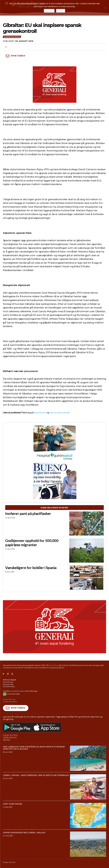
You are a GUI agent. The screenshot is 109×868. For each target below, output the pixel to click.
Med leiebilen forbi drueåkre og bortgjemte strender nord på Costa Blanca (34, 748)
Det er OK (49, 11)
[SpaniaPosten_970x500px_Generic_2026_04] (54, 627)
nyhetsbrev (54, 665)
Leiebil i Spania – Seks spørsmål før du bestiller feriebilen (36, 775)
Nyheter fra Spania (12, 37)
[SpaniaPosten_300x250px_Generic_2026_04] (54, 85)
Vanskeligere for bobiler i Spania (31, 568)
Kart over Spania (13, 804)
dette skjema (20, 691)
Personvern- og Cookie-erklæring (10, 700)
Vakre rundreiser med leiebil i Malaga (24, 833)
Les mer (61, 11)
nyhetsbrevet (40, 413)
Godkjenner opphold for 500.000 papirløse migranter (32, 543)
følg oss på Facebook (59, 413)
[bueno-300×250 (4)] (54, 481)
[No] (105, 8)
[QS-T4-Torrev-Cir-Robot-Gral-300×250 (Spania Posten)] (54, 443)
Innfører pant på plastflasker (28, 513)
